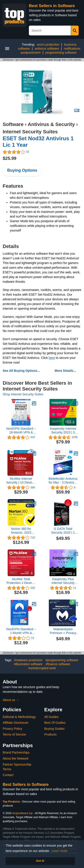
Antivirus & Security (51, 124)
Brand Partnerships (16, 752)
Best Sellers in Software (52, 6)
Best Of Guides (55, 723)
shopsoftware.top (22, 813)
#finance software (58, 664)
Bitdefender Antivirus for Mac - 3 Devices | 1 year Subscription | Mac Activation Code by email (63, 481)
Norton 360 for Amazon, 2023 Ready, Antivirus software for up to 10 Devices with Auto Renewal (21, 531)
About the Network (16, 758)
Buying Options (22, 170)
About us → (11, 700)
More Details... (65, 371)
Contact (8, 775)
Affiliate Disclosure (16, 723)
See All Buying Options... (21, 371)
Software (13, 124)
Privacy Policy (12, 729)
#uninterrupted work (42, 668)
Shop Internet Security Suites (23, 394)
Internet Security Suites (30, 132)
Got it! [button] (40, 861)
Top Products (12, 802)
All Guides (52, 717)
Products (51, 734)
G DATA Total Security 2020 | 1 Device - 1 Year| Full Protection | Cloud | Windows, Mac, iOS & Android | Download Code (63, 531)
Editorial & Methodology (19, 717)
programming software (61, 53)
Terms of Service (14, 734)
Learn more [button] (60, 851)
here (52, 358)
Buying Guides (55, 729)
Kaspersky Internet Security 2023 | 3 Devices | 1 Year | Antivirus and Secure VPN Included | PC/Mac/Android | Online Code (63, 431)
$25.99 (10, 158)
